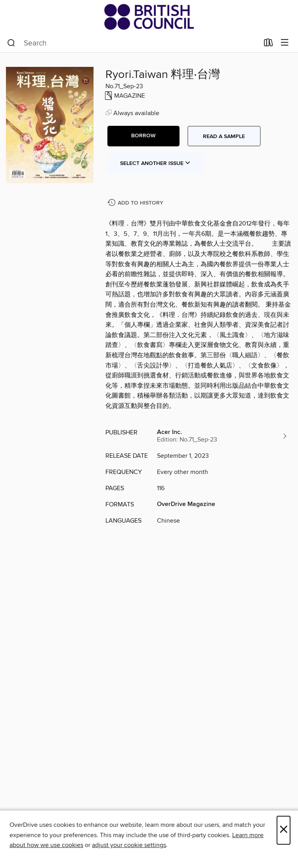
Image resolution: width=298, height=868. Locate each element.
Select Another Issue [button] (155, 163)
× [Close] (284, 830)
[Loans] (268, 44)
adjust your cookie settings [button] (129, 845)
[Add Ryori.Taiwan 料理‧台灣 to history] (136, 203)
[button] (143, 136)
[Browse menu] (285, 43)
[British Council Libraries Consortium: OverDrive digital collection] (149, 17)
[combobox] (133, 43)
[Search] (11, 43)
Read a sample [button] (224, 136)
